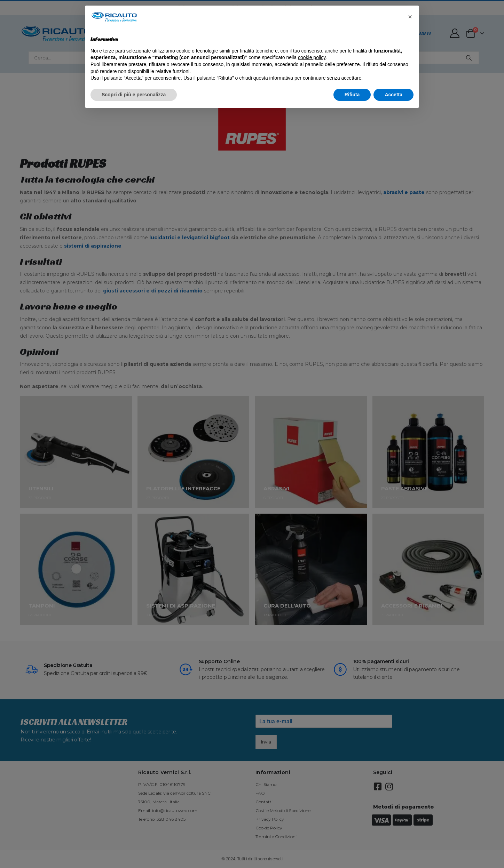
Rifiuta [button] (352, 95)
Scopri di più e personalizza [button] (134, 95)
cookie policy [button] (312, 57)
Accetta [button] (393, 95)
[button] (410, 17)
